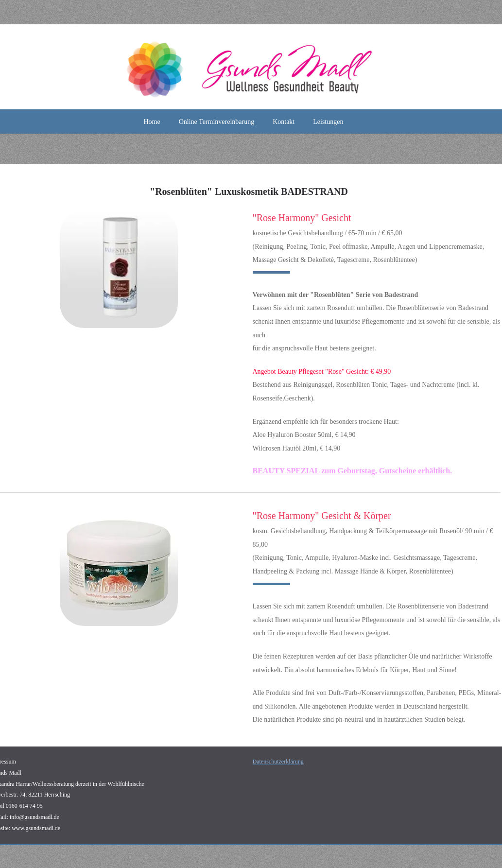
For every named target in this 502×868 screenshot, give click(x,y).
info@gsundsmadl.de (35, 817)
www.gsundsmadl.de (36, 828)
